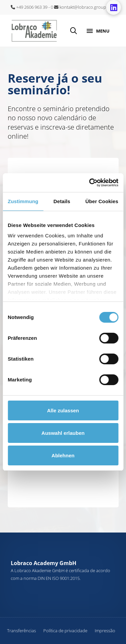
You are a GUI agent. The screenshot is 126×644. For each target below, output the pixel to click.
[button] (74, 31)
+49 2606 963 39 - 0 (32, 7)
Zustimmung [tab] (23, 201)
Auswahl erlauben (63, 433)
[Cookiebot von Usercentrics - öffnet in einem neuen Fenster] (90, 183)
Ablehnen (63, 455)
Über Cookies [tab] (102, 201)
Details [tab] (62, 201)
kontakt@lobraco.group (80, 7)
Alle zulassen (63, 410)
